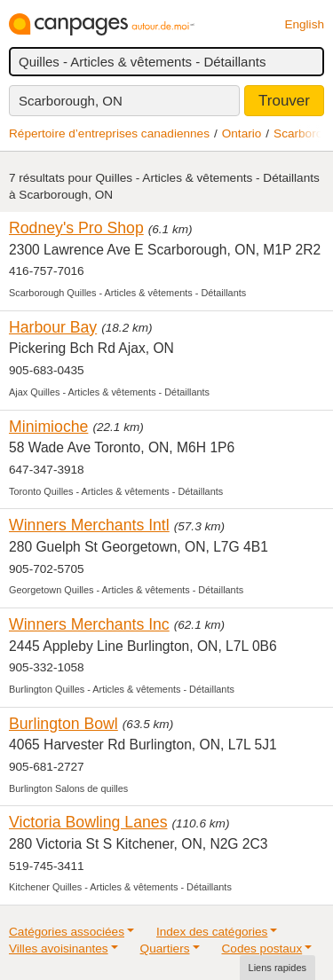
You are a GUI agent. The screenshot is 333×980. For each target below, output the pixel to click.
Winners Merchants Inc (89, 624)
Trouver (284, 101)
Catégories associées (67, 932)
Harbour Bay (53, 327)
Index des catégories (212, 932)
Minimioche (48, 427)
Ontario (242, 133)
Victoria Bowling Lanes (88, 822)
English (304, 24)
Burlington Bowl (63, 724)
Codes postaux (262, 949)
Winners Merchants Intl (89, 525)
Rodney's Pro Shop (76, 228)
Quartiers (165, 949)
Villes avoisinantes (59, 949)
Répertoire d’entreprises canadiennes (109, 133)
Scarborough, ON (71, 101)
